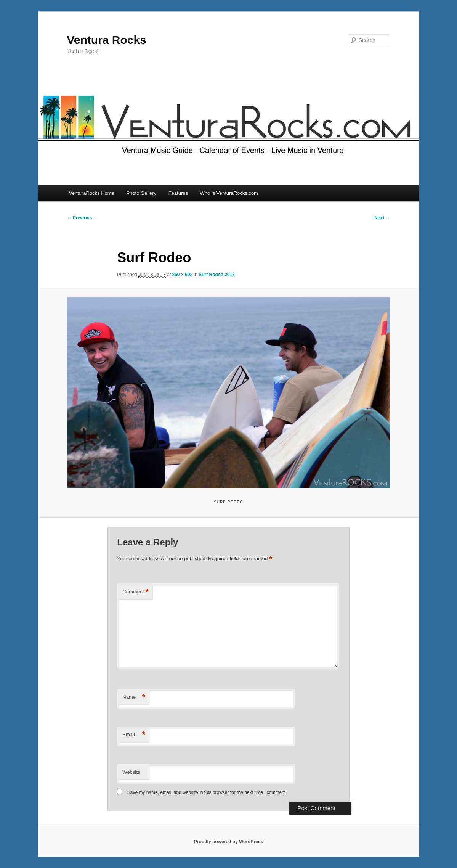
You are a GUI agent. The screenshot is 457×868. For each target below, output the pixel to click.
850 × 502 (182, 275)
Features (178, 193)
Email (134, 735)
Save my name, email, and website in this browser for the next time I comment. (207, 792)
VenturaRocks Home (92, 193)
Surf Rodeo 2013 (217, 275)
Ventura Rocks (107, 40)
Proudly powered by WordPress (228, 842)
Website (131, 772)
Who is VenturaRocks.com (229, 193)
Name (134, 697)
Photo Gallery (141, 193)
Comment (135, 592)
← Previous (80, 218)
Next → (382, 218)
